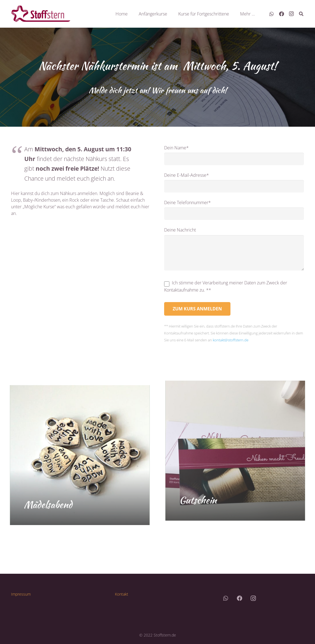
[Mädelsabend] (77, 455)
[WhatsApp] (272, 14)
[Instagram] (292, 14)
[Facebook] (282, 14)
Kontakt (122, 594)
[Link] (41, 14)
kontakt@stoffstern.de (231, 340)
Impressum (21, 594)
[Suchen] (301, 14)
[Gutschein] (238, 451)
